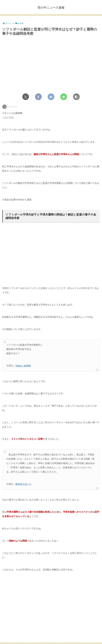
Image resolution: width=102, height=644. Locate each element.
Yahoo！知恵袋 (23, 366)
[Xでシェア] (26, 97)
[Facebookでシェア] (38, 97)
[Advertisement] (51, 259)
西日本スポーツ (23, 484)
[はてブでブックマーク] (51, 97)
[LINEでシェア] (64, 97)
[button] (76, 97)
